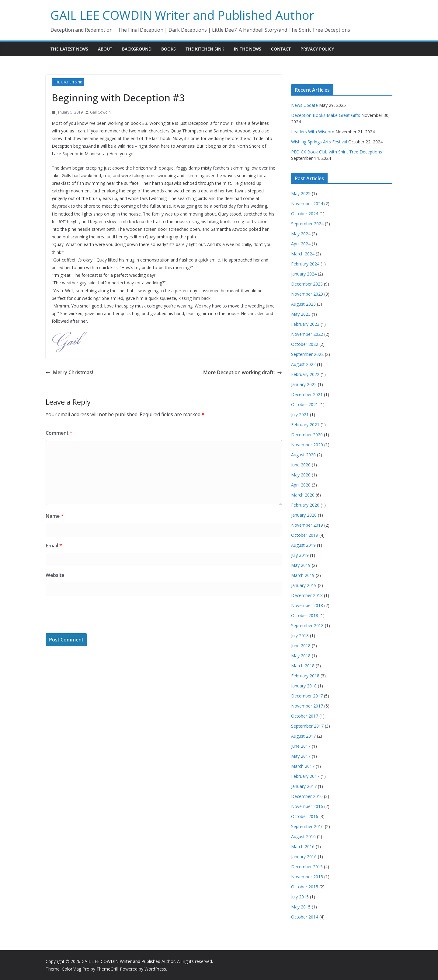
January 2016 (304, 857)
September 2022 (307, 354)
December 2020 (307, 435)
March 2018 (303, 666)
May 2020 (301, 475)
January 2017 (304, 786)
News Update (304, 105)
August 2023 (303, 304)
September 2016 (307, 826)
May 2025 (301, 193)
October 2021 (305, 404)
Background (137, 49)
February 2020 (305, 505)
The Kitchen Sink (205, 49)
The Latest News (69, 49)
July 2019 (300, 555)
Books (169, 49)
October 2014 (305, 917)
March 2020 (303, 495)
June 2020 (301, 465)
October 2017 (305, 716)
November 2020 (307, 445)
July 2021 (300, 414)
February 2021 (305, 425)
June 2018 (301, 646)
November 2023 (307, 294)
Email (54, 546)
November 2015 (307, 877)
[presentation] (92, 615)
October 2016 (305, 816)
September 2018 (307, 625)
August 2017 (303, 736)
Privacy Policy (317, 49)
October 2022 (305, 344)
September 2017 (307, 726)
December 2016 (307, 796)
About (105, 49)
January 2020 (304, 515)
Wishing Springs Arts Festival (319, 142)
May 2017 (301, 756)
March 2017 (303, 766)
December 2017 (307, 696)
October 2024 (305, 214)
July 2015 (300, 897)
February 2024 (305, 264)
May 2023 (301, 314)
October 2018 (305, 615)
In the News (248, 49)
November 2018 (307, 605)
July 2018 (300, 636)
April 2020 (301, 485)
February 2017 (305, 776)
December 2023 (307, 284)
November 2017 (307, 706)
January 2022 (304, 384)
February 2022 (305, 374)
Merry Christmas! (69, 372)
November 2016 (307, 806)
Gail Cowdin (100, 112)
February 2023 (305, 324)
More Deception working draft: (243, 372)
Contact (281, 49)
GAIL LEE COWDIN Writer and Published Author (182, 15)
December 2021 (307, 394)
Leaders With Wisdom (313, 132)
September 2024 (307, 224)
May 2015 (301, 907)
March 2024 (303, 254)
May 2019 (301, 565)
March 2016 (303, 847)
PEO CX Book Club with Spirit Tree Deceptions (337, 152)
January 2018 (304, 686)
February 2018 (305, 676)
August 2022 (303, 364)
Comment (59, 433)
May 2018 (301, 656)
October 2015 (305, 887)
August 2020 (303, 455)
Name (55, 516)
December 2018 (307, 595)
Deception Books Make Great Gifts (326, 115)
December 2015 (307, 867)
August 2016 (303, 836)
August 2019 (303, 545)
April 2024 (301, 244)
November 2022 (307, 334)
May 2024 (301, 234)
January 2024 (304, 274)
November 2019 (307, 525)
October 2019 (305, 535)
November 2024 (307, 204)
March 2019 (303, 575)
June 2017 (301, 746)
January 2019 (304, 585)
